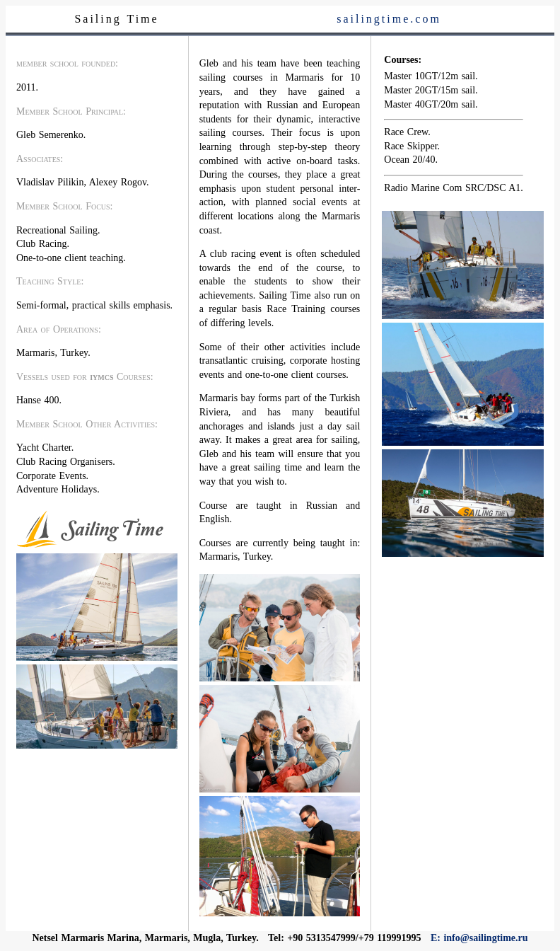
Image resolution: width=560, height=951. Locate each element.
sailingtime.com (389, 19)
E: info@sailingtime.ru (479, 938)
